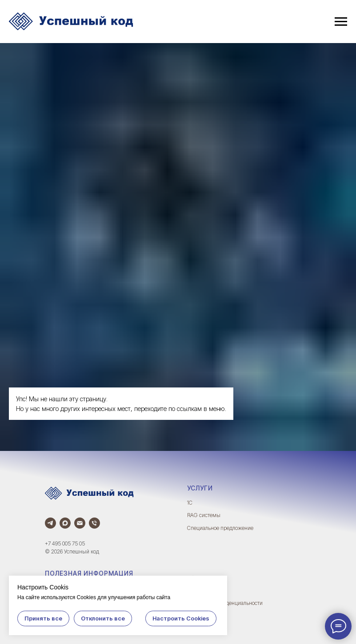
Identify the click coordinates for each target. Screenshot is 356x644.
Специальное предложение (220, 528)
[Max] (65, 523)
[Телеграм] (50, 523)
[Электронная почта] (80, 523)
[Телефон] (94, 523)
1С (190, 503)
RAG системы (204, 515)
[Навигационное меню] (341, 22)
